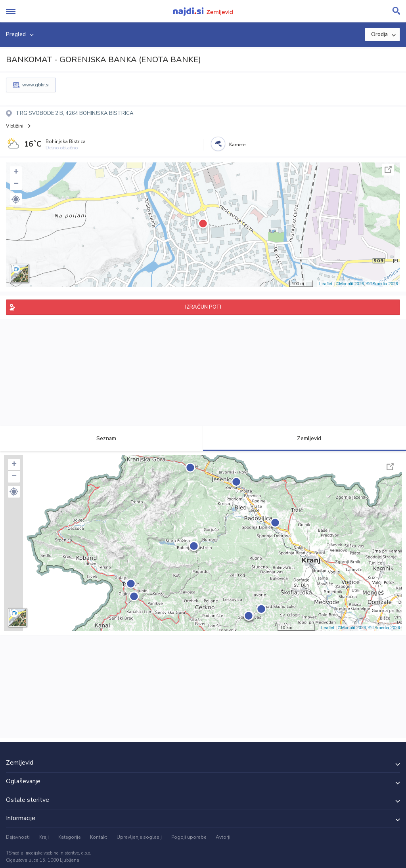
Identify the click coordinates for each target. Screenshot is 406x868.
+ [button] (16, 172)
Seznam (102, 438)
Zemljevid (304, 438)
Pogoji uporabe (189, 837)
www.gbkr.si (36, 85)
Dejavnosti (18, 837)
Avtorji (223, 837)
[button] (16, 199)
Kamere (237, 145)
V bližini (15, 126)
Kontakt (99, 837)
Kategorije (69, 837)
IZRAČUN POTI (203, 307)
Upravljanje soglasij (139, 837)
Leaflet (326, 284)
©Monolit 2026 (350, 284)
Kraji (44, 837)
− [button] (16, 184)
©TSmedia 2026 (382, 284)
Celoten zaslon (388, 170)
